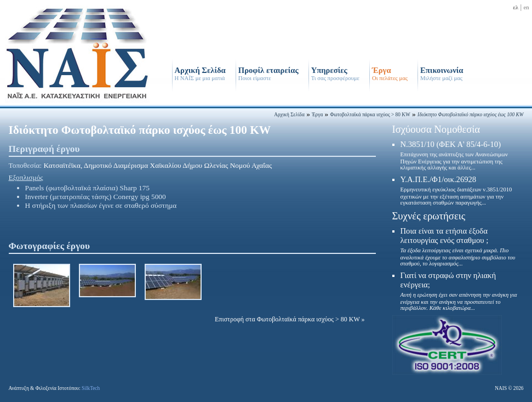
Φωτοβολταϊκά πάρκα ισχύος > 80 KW (370, 115)
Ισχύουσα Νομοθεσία (436, 129)
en (526, 7)
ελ (516, 7)
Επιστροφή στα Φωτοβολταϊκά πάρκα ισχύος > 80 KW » (290, 319)
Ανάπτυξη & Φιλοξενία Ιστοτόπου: (55, 388)
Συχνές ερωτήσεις (429, 216)
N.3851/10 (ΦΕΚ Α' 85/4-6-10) (454, 155)
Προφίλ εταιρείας (268, 73)
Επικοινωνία (442, 73)
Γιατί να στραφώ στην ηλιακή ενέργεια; (459, 291)
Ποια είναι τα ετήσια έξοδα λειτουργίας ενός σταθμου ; (458, 247)
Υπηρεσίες (335, 73)
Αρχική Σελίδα (200, 73)
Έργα (390, 73)
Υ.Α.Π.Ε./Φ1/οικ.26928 (456, 190)
